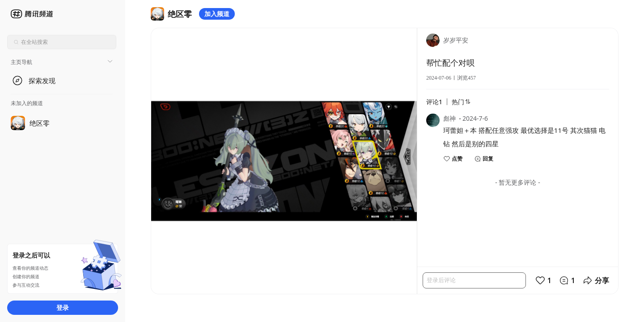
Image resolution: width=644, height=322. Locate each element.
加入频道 (217, 14)
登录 (63, 307)
